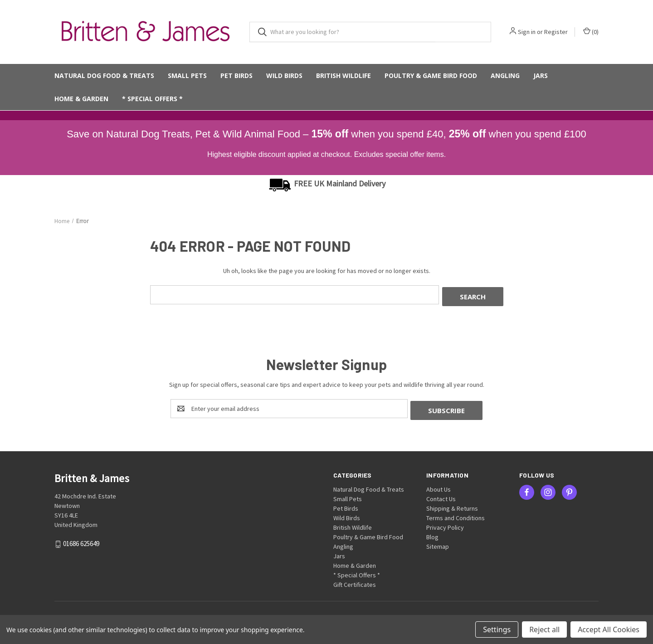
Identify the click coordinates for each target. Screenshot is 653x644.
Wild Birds (284, 76)
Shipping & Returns (452, 505)
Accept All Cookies (609, 629)
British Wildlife (344, 76)
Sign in (527, 32)
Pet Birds (236, 76)
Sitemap (438, 543)
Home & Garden (81, 99)
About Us (439, 486)
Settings (497, 629)
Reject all (544, 629)
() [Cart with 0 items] (591, 32)
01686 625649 (81, 540)
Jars (541, 76)
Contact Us (441, 495)
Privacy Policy (445, 524)
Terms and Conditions (456, 514)
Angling (505, 76)
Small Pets (187, 76)
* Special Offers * (152, 99)
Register (556, 32)
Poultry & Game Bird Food (431, 76)
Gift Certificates (355, 581)
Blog (432, 533)
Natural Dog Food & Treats (104, 76)
